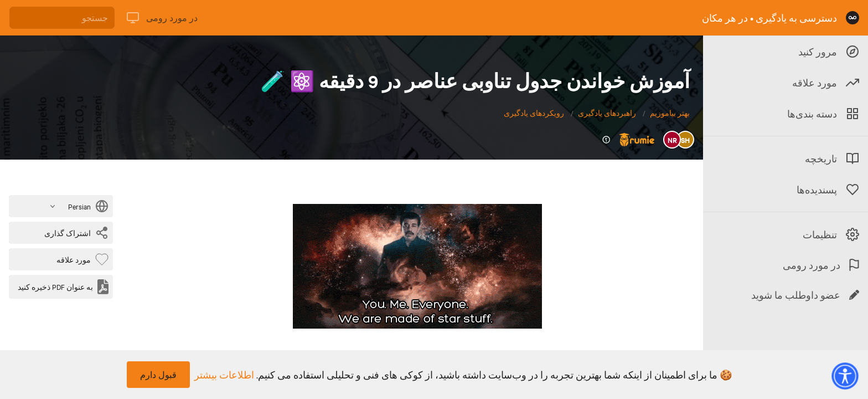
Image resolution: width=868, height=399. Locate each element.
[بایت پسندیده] (80, 259)
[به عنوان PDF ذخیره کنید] (63, 287)
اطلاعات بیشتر (224, 375)
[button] (845, 376)
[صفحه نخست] (852, 18)
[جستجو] (62, 18)
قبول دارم (158, 375)
